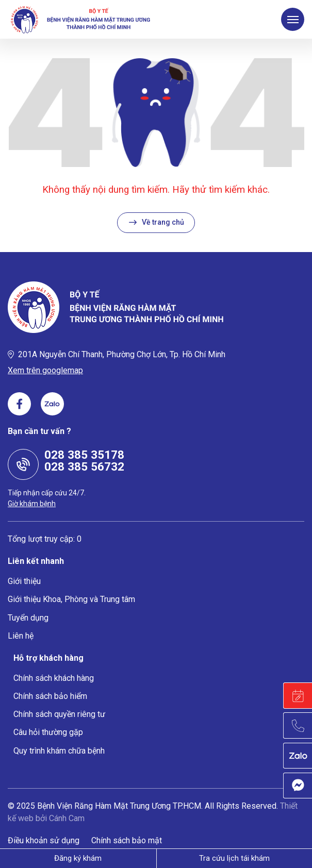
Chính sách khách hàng (54, 678)
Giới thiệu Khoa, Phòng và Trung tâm (71, 599)
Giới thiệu (24, 581)
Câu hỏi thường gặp (48, 732)
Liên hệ (21, 636)
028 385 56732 (84, 466)
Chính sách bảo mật (127, 840)
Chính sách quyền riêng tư (59, 714)
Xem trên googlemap (45, 370)
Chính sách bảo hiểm (50, 696)
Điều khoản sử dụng (44, 840)
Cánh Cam (67, 818)
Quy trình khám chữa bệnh (59, 751)
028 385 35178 (84, 455)
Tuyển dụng (28, 618)
